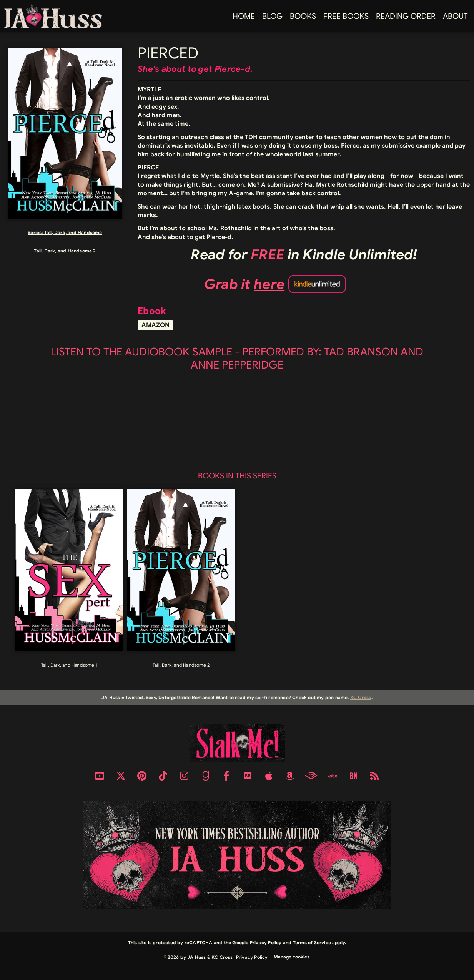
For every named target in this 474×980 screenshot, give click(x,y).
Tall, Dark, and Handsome (73, 232)
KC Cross (361, 697)
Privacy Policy (266, 943)
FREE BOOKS (346, 16)
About (455, 16)
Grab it (244, 284)
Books (303, 16)
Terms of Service (312, 943)
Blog (272, 16)
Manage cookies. (292, 957)
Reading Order (406, 16)
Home (244, 16)
